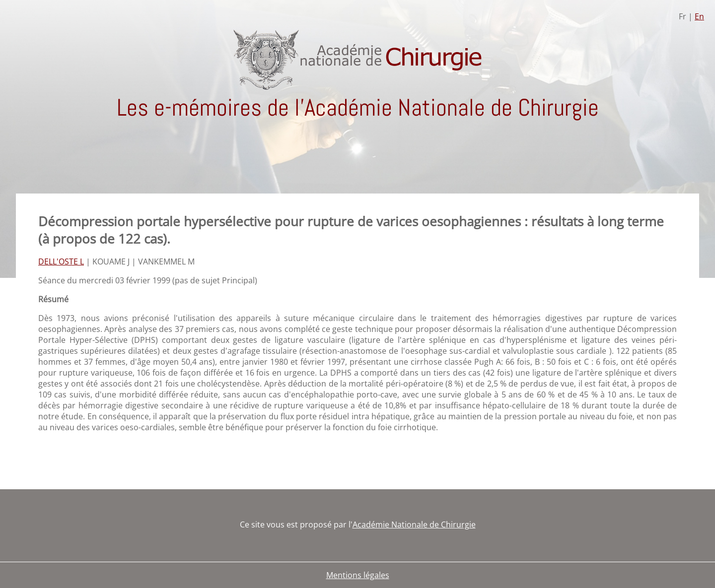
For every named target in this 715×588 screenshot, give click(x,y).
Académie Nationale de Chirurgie (414, 524)
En (699, 16)
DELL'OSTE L (61, 261)
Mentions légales (358, 575)
